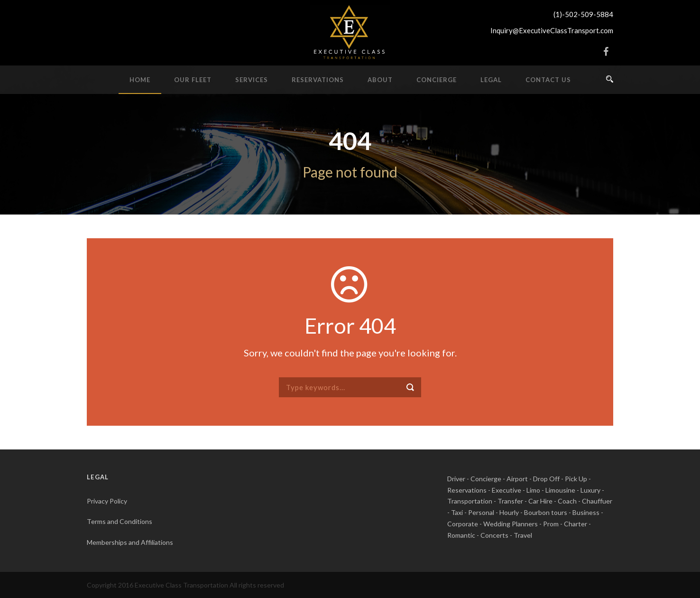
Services (252, 80)
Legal (491, 80)
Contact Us (548, 80)
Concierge (437, 80)
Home (140, 80)
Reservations (318, 80)
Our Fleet (193, 80)
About (380, 80)
